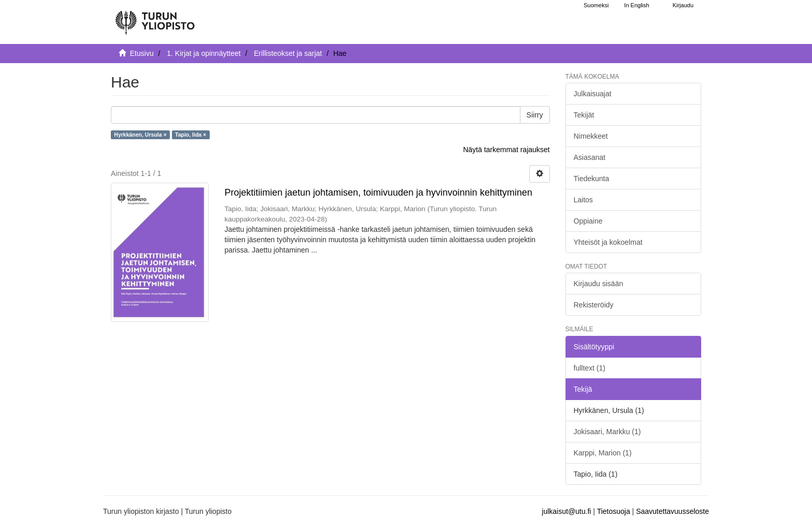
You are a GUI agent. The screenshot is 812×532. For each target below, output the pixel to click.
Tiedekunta (592, 179)
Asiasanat (590, 157)
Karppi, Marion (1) (603, 453)
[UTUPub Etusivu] (155, 18)
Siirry (535, 115)
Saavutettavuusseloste (672, 511)
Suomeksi (596, 5)
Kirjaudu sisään (599, 284)
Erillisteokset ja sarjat (288, 53)
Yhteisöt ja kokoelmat (608, 242)
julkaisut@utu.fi (566, 511)
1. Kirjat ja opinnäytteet (204, 53)
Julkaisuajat (593, 94)
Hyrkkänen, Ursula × (140, 135)
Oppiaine (588, 221)
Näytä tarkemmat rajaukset (506, 150)
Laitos (583, 200)
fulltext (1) (590, 368)
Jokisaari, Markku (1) (607, 432)
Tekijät (584, 115)
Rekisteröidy (594, 305)
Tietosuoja (614, 511)
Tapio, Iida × (191, 135)
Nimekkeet (591, 136)
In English (636, 5)
